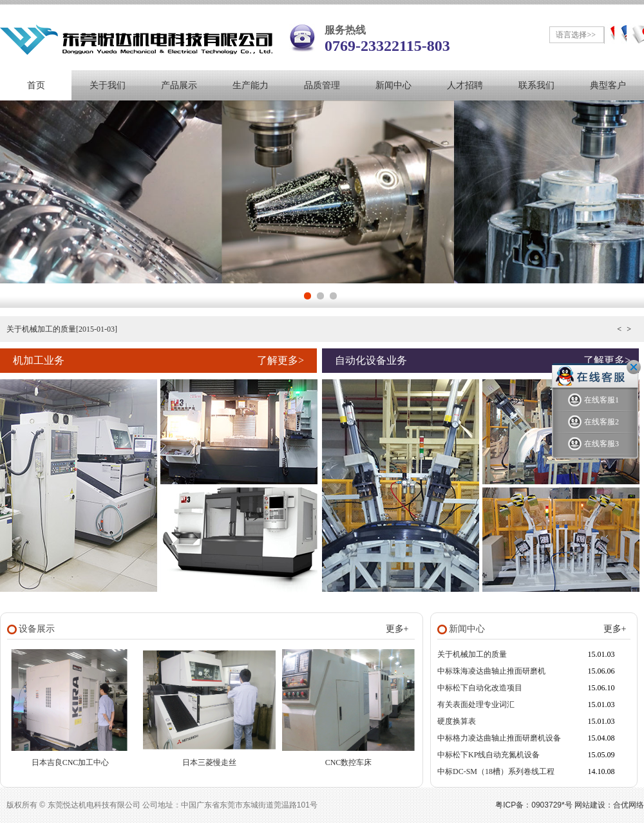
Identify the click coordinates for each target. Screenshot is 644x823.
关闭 (634, 367)
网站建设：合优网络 (609, 805)
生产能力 (251, 85)
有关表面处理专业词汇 (476, 705)
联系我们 (536, 85)
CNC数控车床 (349, 762)
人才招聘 (465, 85)
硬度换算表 (457, 721)
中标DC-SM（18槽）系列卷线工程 (496, 771)
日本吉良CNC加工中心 (71, 762)
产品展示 (179, 85)
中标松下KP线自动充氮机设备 (488, 755)
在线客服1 (593, 400)
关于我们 (108, 85)
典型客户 (608, 85)
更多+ (397, 629)
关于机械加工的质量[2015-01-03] (62, 329)
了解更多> (280, 360)
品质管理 (322, 85)
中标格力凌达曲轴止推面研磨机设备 (499, 738)
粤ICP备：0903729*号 (534, 805)
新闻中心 (393, 85)
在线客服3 (593, 444)
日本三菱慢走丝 (209, 762)
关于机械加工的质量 (472, 654)
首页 (36, 85)
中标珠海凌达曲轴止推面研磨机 (491, 671)
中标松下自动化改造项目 (480, 688)
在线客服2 (593, 422)
